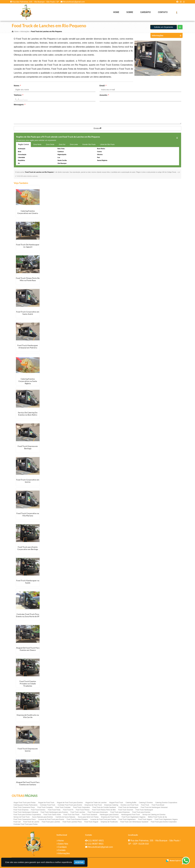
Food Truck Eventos (38, 810)
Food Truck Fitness (83, 810)
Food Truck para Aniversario (98, 812)
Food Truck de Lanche (31, 822)
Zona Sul (62, 144)
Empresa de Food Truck (93, 805)
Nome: (17, 86)
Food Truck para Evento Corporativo (164, 822)
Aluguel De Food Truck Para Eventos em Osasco (28, 649)
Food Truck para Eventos (141, 812)
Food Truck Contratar (63, 807)
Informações (64, 853)
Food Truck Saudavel (90, 815)
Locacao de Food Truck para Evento (51, 819)
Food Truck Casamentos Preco (25, 819)
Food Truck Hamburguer (144, 810)
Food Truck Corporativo (82, 807)
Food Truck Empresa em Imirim (28, 750)
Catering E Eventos (146, 803)
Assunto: (104, 95)
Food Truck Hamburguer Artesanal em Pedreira (28, 346)
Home (116, 12)
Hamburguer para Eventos (109, 815)
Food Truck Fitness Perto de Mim (104, 810)
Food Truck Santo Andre (52, 815)
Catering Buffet (131, 803)
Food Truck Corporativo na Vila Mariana (28, 514)
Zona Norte (37, 144)
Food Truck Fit (68, 810)
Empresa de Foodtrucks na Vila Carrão (28, 716)
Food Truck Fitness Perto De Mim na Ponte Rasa (28, 279)
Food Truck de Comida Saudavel (104, 807)
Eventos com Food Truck (130, 805)
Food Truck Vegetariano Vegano (166, 819)
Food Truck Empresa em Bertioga (28, 447)
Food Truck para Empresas (120, 812)
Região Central (23, 144)
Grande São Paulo (89, 144)
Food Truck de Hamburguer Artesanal (154, 807)
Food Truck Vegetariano (127, 819)
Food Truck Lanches (78, 812)
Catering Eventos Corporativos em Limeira (28, 212)
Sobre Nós (63, 844)
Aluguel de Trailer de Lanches (96, 803)
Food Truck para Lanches (51, 822)
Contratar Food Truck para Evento (70, 805)
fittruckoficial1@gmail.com (74, 2)
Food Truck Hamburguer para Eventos (54, 812)
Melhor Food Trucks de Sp (157, 817)
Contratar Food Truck (48, 805)
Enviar (97, 128)
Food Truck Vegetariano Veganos (134, 817)
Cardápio (146, 12)
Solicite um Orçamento (164, 27)
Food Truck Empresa (21, 810)
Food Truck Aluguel (91, 822)
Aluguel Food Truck (116, 803)
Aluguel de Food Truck (46, 803)
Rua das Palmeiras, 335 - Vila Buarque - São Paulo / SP (36, 2)
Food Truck (145, 805)
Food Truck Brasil (158, 805)
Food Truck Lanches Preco (72, 822)
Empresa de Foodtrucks (109, 822)
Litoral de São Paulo (107, 144)
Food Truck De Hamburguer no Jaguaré (28, 246)
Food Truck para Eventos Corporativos (27, 815)
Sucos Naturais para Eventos (42, 817)
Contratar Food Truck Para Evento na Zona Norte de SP (28, 615)
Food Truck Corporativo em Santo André (28, 313)
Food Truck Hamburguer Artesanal (26, 812)
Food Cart (17, 822)
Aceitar (79, 862)
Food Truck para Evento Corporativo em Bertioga (28, 548)
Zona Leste (74, 144)
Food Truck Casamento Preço (24, 807)
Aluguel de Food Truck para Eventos (70, 803)
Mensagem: (20, 105)
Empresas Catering (111, 805)
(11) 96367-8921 (96, 841)
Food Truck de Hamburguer (128, 807)
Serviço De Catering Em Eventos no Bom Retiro (28, 414)
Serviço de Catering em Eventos (154, 815)
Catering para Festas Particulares (25, 805)
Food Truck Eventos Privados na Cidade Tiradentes (28, 684)
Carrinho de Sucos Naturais (65, 817)
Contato (163, 12)
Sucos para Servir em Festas (88, 817)
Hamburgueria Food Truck (130, 815)
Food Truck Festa (54, 810)
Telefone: (19, 95)
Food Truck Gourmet (126, 810)
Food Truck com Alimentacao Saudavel (134, 822)
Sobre (130, 12)
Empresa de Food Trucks (110, 817)
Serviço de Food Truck (22, 817)
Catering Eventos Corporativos (166, 803)
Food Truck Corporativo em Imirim (28, 481)
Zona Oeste (50, 144)
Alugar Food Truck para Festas (25, 803)
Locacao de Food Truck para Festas (103, 819)
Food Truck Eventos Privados (77, 819)
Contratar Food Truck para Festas (26, 824)
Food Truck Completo (45, 807)
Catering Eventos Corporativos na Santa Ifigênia (28, 381)
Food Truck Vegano (145, 819)
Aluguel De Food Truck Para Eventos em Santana (28, 783)
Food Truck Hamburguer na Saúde (28, 582)
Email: (103, 86)
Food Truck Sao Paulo (71, 815)
